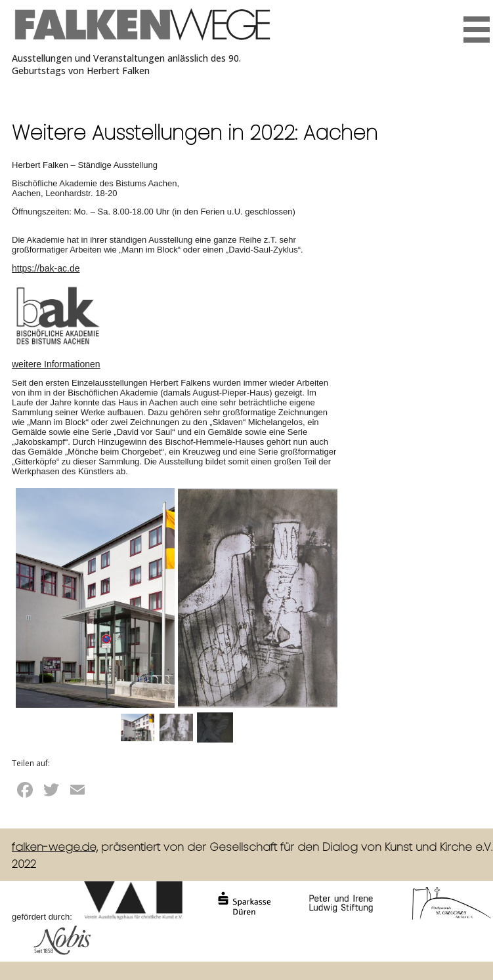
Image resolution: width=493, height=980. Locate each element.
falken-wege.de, (55, 847)
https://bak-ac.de (46, 268)
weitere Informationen (56, 364)
